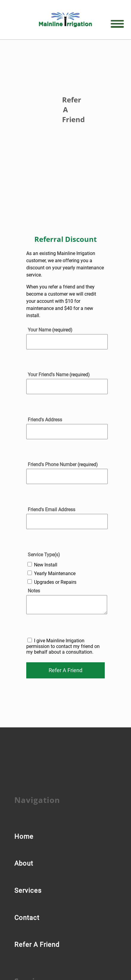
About (24, 863)
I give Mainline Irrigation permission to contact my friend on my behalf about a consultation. (63, 646)
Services (28, 891)
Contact (27, 918)
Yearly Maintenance (55, 573)
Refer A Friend (37, 945)
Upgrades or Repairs (55, 582)
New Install (46, 565)
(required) (50, 330)
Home (24, 837)
